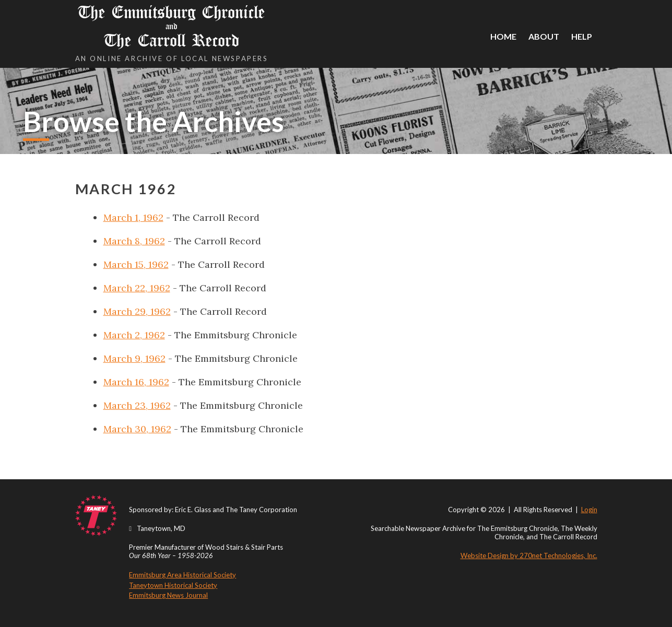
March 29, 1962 (137, 311)
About (544, 36)
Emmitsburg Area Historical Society (182, 575)
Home (503, 36)
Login (589, 510)
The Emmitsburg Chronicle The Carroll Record (172, 26)
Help (582, 36)
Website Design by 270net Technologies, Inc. (529, 555)
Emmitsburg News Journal (168, 595)
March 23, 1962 (137, 405)
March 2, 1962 (134, 335)
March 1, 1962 (133, 217)
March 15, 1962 (136, 264)
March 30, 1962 (137, 429)
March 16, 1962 (136, 382)
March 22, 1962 (137, 288)
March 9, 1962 (134, 358)
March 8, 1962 (134, 241)
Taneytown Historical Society (173, 585)
